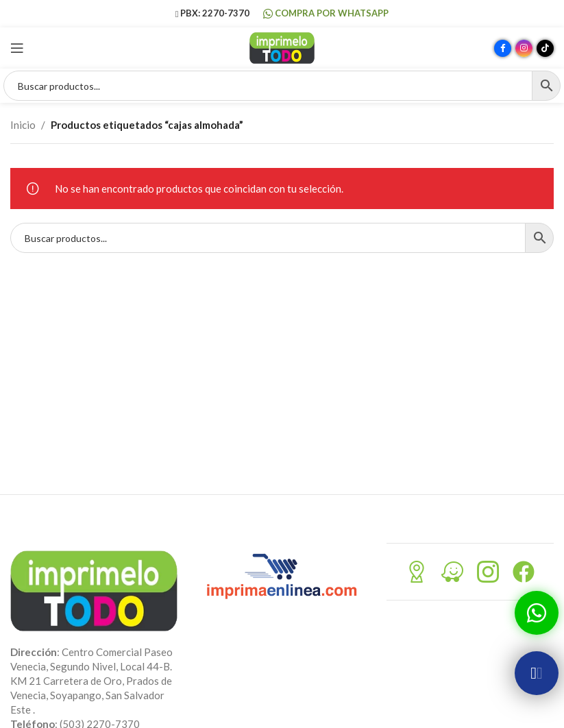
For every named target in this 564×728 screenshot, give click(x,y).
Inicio (23, 125)
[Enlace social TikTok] (545, 48)
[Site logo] (282, 47)
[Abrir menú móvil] (17, 48)
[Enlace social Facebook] (503, 48)
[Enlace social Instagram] (524, 48)
